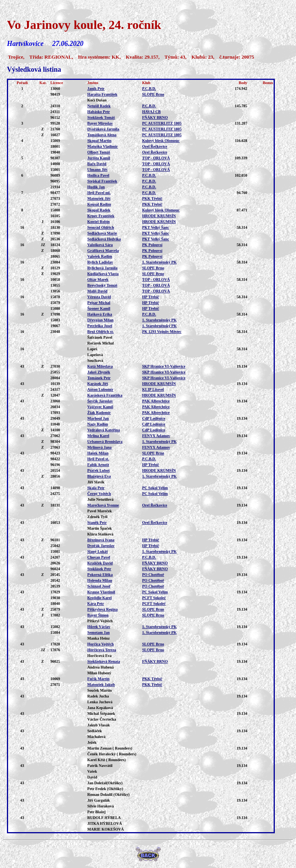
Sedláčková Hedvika (104, 239)
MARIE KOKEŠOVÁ (106, 829)
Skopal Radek (99, 210)
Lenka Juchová (100, 702)
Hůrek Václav (99, 627)
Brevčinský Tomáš (103, 285)
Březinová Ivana (101, 540)
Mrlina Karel (98, 436)
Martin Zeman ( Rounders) (110, 748)
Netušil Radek (99, 106)
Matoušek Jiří (99, 198)
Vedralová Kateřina (104, 430)
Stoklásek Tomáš (101, 117)
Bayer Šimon (98, 615)
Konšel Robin (99, 222)
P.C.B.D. (149, 89)
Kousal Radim (99, 204)
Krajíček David (100, 563)
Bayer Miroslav (100, 123)
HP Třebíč (151, 297)
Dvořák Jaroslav (101, 546)
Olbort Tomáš (99, 152)
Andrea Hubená (101, 667)
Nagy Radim (98, 424)
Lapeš (92, 349)
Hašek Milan (98, 453)
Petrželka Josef (100, 326)
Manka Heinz (99, 638)
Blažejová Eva (99, 476)
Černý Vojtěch (99, 494)
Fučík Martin (99, 679)
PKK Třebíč (152, 198)
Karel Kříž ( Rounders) (107, 760)
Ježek (92, 742)
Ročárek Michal (101, 343)
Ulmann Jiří (98, 170)
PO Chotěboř (153, 575)
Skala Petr (96, 488)
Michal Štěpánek (101, 713)
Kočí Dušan (97, 100)
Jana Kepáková (100, 708)
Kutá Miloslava (100, 366)
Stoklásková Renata (104, 661)
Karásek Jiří (98, 384)
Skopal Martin (100, 141)
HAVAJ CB (151, 112)
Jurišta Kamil (99, 158)
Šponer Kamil (99, 308)
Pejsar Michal (99, 303)
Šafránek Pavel (100, 337)
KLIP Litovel (153, 389)
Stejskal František (103, 181)
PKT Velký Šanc (156, 227)
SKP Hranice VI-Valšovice (164, 366)
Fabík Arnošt (98, 465)
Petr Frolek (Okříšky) (105, 789)
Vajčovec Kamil (100, 407)
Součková (95, 361)
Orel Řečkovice (155, 146)
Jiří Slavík (96, 482)
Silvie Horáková (101, 806)
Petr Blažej (97, 812)
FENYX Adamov (156, 436)
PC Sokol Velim (155, 488)
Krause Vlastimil (101, 592)
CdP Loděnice (154, 418)
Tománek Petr (99, 378)
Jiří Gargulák (99, 800)
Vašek (92, 771)
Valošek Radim (100, 256)
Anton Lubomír (101, 389)
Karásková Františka (105, 395)
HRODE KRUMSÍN (159, 216)
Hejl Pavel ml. (99, 193)
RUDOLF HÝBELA (104, 818)
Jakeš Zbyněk (99, 372)
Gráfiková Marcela (103, 251)
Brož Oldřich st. (101, 332)
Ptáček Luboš (99, 470)
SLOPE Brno (153, 94)
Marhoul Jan (98, 418)
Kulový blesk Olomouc (161, 141)
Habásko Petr (99, 112)
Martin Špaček (100, 528)
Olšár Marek (98, 279)
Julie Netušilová (101, 499)
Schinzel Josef (99, 586)
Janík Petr (96, 89)
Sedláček (95, 731)
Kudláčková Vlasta (103, 274)
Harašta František (103, 94)
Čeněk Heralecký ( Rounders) (112, 754)
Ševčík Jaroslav (100, 401)
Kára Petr (96, 604)
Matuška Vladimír (103, 146)
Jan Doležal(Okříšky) (105, 783)
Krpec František (101, 216)
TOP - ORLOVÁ (156, 158)
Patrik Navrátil (100, 766)
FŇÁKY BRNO (155, 117)
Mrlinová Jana (100, 447)
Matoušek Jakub (101, 685)
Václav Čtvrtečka (102, 719)
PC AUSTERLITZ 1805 (162, 123)
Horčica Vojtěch (101, 644)
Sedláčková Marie (102, 233)
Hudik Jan (96, 187)
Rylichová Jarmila (103, 268)
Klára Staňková (101, 534)
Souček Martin (100, 690)
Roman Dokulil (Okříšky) (108, 795)
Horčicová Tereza (102, 650)
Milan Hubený (99, 673)
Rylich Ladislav (100, 262)
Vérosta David (99, 297)
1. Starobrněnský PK (160, 262)
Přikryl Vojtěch (100, 621)
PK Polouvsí (152, 245)
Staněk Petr (97, 523)
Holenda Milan (100, 580)
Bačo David (97, 164)
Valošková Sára (100, 245)
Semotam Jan (99, 632)
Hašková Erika (100, 314)
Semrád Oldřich (101, 227)
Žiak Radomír (99, 413)
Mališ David (98, 291)
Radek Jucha (98, 696)
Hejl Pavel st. (98, 459)
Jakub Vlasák (99, 725)
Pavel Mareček (100, 511)
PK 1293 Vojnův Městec (162, 332)
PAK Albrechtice (156, 401)
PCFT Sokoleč (154, 598)
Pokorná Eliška (100, 575)
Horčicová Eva (100, 656)
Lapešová (95, 355)
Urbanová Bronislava (105, 442)
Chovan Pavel (99, 557)
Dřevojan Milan (101, 320)
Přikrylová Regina (103, 609)
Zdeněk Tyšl (98, 517)
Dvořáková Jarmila (103, 129)
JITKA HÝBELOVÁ (105, 823)
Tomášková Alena (102, 135)
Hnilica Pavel (98, 175)
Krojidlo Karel (100, 598)
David (92, 777)
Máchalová (97, 737)
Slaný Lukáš (98, 551)
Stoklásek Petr (99, 569)
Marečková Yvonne (103, 505)
